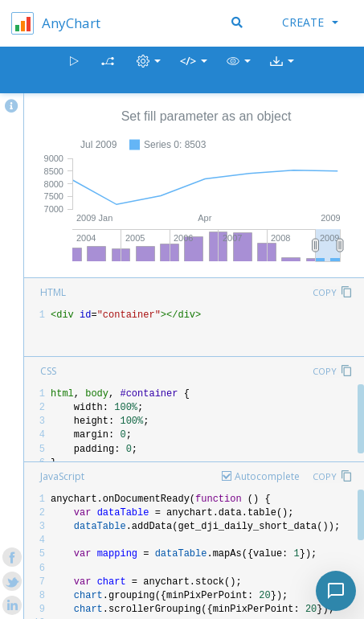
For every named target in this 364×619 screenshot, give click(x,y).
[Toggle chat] (336, 591)
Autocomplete (267, 476)
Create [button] (310, 22)
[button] (239, 70)
